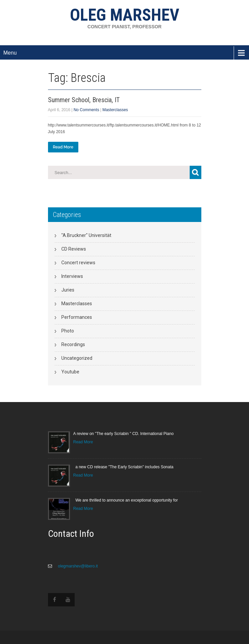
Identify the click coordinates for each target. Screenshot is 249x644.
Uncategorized (77, 358)
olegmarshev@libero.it (77, 566)
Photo (68, 331)
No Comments (86, 110)
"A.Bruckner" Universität (86, 235)
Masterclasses (115, 110)
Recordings (73, 344)
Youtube (70, 372)
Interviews (72, 276)
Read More (63, 147)
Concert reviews (78, 263)
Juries (68, 290)
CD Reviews (74, 249)
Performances (77, 317)
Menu (10, 53)
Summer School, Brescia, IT (84, 100)
